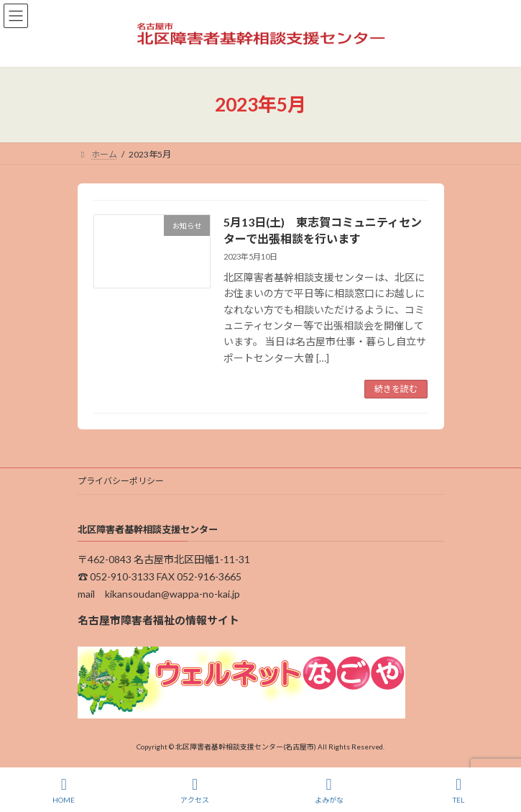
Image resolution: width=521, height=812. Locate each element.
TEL (458, 790)
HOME (64, 790)
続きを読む (396, 389)
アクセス (195, 790)
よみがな (329, 790)
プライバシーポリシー (121, 481)
